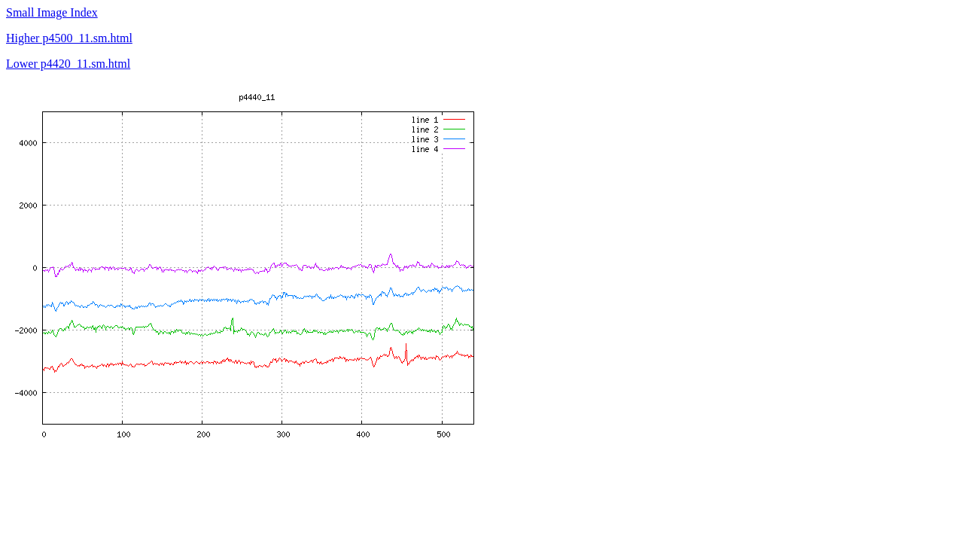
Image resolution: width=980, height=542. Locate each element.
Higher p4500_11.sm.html (69, 38)
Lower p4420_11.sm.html (68, 64)
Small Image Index (52, 12)
